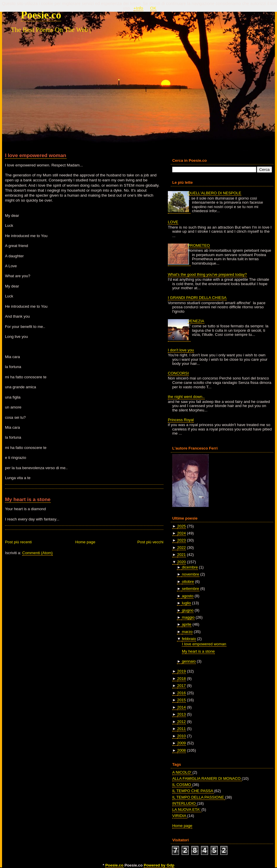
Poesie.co (41, 15)
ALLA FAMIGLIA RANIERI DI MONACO (207, 778)
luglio (186, 603)
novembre (191, 574)
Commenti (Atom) (38, 553)
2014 (181, 707)
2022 (181, 548)
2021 (181, 555)
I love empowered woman (36, 155)
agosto (188, 596)
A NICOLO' (182, 772)
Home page (85, 542)
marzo (187, 632)
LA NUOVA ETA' (187, 810)
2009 (181, 743)
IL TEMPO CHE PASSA (193, 791)
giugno (188, 610)
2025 (181, 526)
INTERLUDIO (185, 803)
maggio (188, 617)
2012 (181, 722)
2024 (181, 533)
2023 (181, 540)
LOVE (173, 222)
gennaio (189, 661)
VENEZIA (196, 321)
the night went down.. (186, 397)
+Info (138, 8)
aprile (187, 624)
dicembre (190, 567)
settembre (191, 589)
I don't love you (181, 350)
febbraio (189, 639)
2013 (181, 714)
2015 (181, 700)
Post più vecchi (150, 542)
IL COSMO (182, 785)
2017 (181, 686)
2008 (181, 750)
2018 (181, 679)
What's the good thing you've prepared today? (207, 274)
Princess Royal (181, 420)
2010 (181, 736)
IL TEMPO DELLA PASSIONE (199, 797)
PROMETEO (199, 245)
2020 (181, 562)
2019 (181, 671)
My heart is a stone (28, 499)
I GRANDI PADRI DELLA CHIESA (197, 298)
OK (153, 8)
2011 (181, 729)
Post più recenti (18, 542)
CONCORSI (178, 373)
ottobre (188, 582)
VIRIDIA (180, 816)
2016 (181, 693)
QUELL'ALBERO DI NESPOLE (214, 193)
